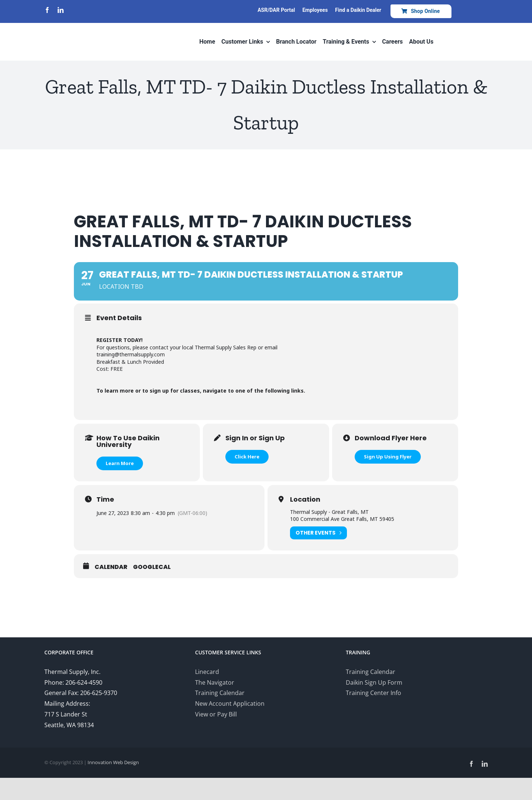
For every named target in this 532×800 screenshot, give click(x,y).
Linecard (207, 672)
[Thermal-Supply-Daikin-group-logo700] (76, 27)
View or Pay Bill (216, 714)
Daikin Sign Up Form (374, 682)
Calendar (111, 567)
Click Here (247, 457)
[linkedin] (61, 10)
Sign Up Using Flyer (388, 457)
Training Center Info (374, 693)
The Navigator (215, 682)
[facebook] (47, 10)
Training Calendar (220, 693)
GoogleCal (152, 567)
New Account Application (230, 704)
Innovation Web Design (113, 762)
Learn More (120, 463)
